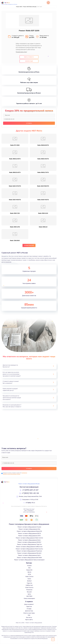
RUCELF (29, 581)
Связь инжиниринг (29, 598)
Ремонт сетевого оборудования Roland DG (29, 531)
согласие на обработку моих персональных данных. (15, 473)
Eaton (29, 579)
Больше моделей (29, 245)
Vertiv (29, 594)
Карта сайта (29, 620)
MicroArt (29, 592)
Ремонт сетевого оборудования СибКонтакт (29, 547)
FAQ (29, 615)
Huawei (29, 566)
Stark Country (29, 588)
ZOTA (29, 574)
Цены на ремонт (29, 604)
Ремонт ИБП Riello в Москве (30, 7)
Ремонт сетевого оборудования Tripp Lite (29, 544)
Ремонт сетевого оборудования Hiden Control (29, 538)
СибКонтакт (29, 585)
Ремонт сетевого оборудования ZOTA (29, 536)
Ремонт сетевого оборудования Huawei (29, 527)
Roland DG (29, 570)
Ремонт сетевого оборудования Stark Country (29, 549)
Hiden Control (29, 577)
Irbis (29, 568)
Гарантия (29, 607)
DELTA (29, 572)
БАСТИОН (29, 596)
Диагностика (29, 611)
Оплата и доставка (29, 613)
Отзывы (29, 609)
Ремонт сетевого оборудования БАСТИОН (29, 558)
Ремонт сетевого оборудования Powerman (29, 551)
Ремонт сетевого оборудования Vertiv (29, 555)
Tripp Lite (29, 583)
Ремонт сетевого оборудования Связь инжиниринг (29, 560)
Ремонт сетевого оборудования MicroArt (29, 553)
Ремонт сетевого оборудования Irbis (29, 529)
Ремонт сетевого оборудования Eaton (29, 540)
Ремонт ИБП (19, 7)
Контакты (29, 617)
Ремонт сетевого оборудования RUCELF (29, 542)
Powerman (29, 590)
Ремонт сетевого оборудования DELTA (29, 533)
